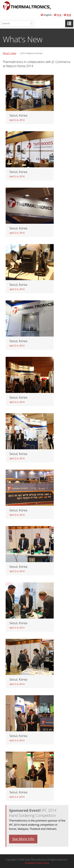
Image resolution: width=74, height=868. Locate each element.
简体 (59, 15)
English (48, 15)
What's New (9, 53)
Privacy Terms (42, 863)
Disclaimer (30, 863)
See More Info (23, 839)
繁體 (69, 15)
